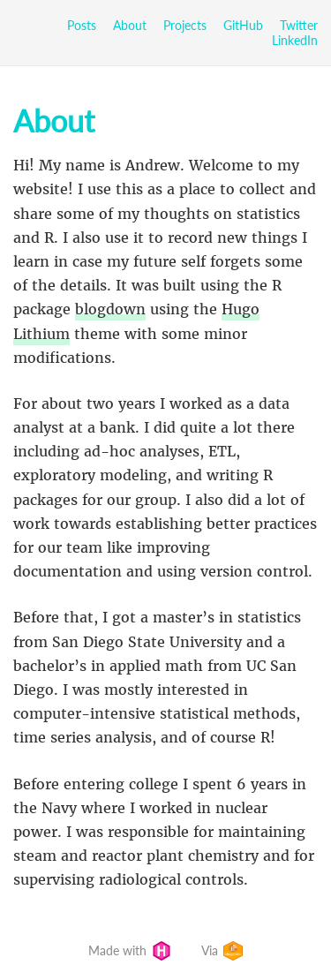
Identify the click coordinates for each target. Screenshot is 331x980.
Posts (82, 25)
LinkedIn (295, 40)
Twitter (299, 25)
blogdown (110, 309)
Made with (130, 950)
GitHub (243, 25)
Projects (185, 25)
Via (222, 950)
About (130, 25)
